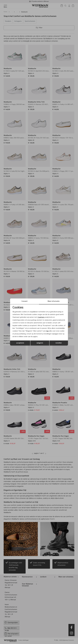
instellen (59, 343)
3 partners (41, 317)
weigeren (40, 343)
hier (48, 331)
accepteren (20, 343)
